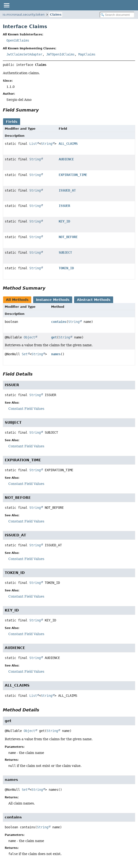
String (47, 144)
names (56, 354)
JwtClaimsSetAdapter (24, 54)
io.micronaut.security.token (24, 15)
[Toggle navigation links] (6, 5)
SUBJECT (65, 252)
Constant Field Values (26, 409)
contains (59, 322)
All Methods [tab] (17, 300)
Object (29, 337)
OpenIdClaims (18, 40)
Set (25, 354)
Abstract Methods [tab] (94, 300)
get (54, 337)
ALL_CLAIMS (68, 144)
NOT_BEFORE (68, 237)
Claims (56, 15)
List (33, 144)
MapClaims (87, 54)
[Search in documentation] (117, 15)
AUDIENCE (66, 159)
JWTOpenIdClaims (60, 54)
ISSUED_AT (67, 190)
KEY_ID (64, 221)
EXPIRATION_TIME (73, 175)
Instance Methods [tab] (53, 300)
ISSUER (64, 206)
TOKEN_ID (66, 268)
